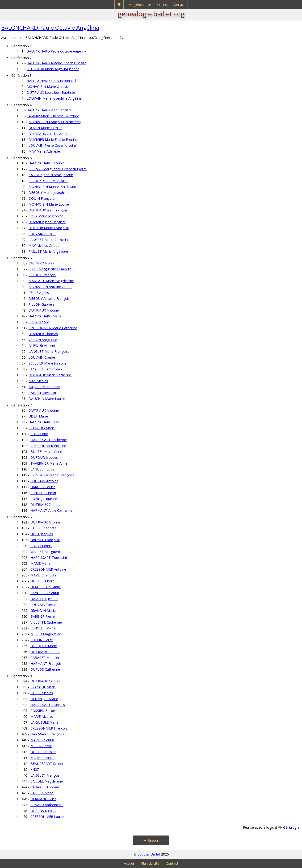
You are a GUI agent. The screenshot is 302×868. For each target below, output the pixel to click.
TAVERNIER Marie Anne (49, 463)
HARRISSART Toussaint (49, 558)
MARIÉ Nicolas (42, 716)
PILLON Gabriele (42, 304)
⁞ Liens (162, 5)
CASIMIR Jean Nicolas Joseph (51, 175)
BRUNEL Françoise (45, 540)
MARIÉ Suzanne (42, 758)
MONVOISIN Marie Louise (49, 204)
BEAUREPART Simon (47, 764)
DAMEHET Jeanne (44, 599)
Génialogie (291, 827)
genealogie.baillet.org (151, 14)
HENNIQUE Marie (44, 699)
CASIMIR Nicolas (41, 263)
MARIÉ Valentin (42, 740)
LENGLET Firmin (43, 493)
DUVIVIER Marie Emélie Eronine (53, 140)
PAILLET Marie (42, 793)
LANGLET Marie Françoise (49, 351)
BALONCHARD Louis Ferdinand (51, 81)
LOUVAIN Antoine (42, 234)
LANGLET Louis (43, 469)
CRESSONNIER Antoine (48, 446)
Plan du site (150, 863)
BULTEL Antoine (43, 752)
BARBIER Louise (43, 487)
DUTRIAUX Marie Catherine (50, 375)
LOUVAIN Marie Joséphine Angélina (54, 98)
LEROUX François (42, 275)
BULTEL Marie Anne (46, 452)
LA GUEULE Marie (44, 722)
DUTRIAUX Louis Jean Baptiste (51, 92)
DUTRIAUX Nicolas (45, 681)
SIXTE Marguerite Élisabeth (50, 269)
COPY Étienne (41, 546)
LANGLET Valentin (45, 593)
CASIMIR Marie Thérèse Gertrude (53, 116)
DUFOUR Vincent (42, 346)
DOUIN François (41, 198)
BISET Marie (38, 416)
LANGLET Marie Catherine (49, 240)
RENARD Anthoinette (47, 805)
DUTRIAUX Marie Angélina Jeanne (53, 69)
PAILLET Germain (42, 393)
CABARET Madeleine (46, 658)
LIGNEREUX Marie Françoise (52, 475)
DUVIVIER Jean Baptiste (47, 222)
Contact (179, 5)
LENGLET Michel (43, 628)
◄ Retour (151, 840)
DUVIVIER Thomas (43, 334)
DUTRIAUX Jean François (48, 210)
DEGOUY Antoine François (49, 298)
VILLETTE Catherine (46, 622)
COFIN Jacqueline (44, 499)
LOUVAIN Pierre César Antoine (53, 145)
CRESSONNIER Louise (47, 817)
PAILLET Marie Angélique (48, 251)
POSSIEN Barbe (43, 711)
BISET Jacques (42, 534)
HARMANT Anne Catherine (51, 510)
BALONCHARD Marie (45, 316)
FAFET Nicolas (42, 693)
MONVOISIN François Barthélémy (55, 122)
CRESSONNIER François (49, 728)
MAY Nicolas (38, 381)
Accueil (129, 863)
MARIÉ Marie (40, 563)
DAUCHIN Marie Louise (47, 399)
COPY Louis (39, 434)
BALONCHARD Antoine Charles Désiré (57, 63)
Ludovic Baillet (149, 854)
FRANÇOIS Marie (42, 428)
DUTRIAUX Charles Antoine (50, 134)
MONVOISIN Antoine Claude (50, 287)
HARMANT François (46, 663)
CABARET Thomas (45, 787)
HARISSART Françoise (48, 734)
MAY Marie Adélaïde (44, 151)
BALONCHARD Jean (44, 422)
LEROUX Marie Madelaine (48, 181)
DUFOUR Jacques (44, 457)
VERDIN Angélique (43, 340)
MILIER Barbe (41, 746)
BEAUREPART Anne (46, 587)
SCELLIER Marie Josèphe (48, 363)
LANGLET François (45, 775)
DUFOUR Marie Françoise (49, 228)
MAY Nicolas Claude (44, 245)
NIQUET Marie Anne (44, 387)
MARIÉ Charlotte (43, 575)
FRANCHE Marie (43, 687)
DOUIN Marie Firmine (45, 128)
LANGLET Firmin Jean (45, 369)
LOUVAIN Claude (42, 357)
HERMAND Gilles (43, 799)
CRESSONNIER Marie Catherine (53, 328)
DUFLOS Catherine (45, 669)
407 (36, 769)
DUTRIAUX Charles (45, 505)
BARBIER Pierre (43, 616)
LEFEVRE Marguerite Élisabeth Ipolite (58, 169)
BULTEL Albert (42, 581)
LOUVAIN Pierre (43, 605)
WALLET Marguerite (46, 552)
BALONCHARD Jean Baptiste (49, 110)
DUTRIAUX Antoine (44, 310)
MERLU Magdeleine (46, 634)
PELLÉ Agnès (39, 293)
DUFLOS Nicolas (43, 811)
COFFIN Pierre (42, 640)
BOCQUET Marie (44, 646)
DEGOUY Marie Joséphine (48, 193)
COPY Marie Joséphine (46, 216)
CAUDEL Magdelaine (47, 781)
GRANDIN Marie (43, 610)
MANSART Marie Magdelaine (51, 281)
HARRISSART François (48, 705)
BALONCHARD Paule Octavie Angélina (50, 27)
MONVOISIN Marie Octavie (48, 87)
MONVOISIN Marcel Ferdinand (52, 187)
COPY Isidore (39, 322)
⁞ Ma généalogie (139, 5)
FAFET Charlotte (43, 528)
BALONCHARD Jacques (47, 163)
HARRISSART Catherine (49, 440)
